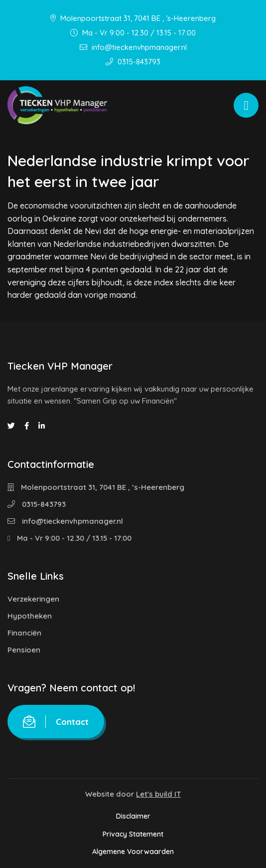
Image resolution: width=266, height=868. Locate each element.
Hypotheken (30, 616)
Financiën (24, 633)
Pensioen (24, 650)
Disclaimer (133, 816)
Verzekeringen (33, 599)
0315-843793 (133, 62)
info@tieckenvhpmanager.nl (133, 47)
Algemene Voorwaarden (133, 852)
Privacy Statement (133, 834)
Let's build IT (158, 794)
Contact (56, 722)
